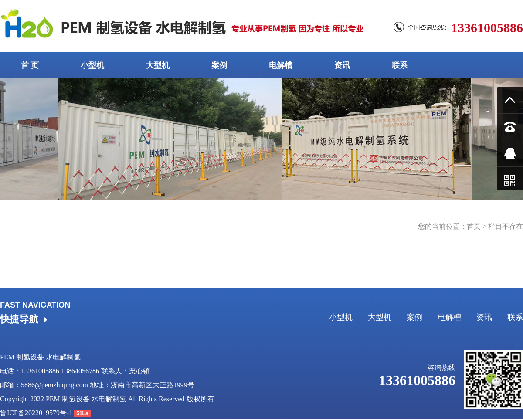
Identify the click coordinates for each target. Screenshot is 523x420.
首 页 (30, 65)
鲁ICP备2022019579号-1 (36, 413)
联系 (400, 65)
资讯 (342, 65)
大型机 (158, 65)
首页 (474, 226)
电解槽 (281, 65)
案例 (219, 65)
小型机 (92, 65)
